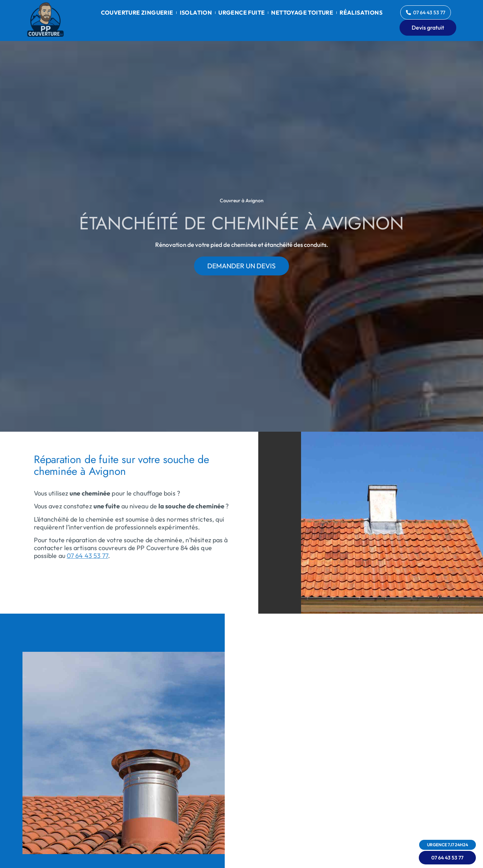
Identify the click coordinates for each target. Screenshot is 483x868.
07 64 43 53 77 (87, 556)
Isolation (196, 12)
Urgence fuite (242, 12)
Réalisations (361, 12)
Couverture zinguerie (137, 12)
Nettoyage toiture (302, 12)
